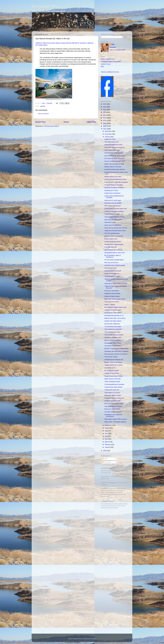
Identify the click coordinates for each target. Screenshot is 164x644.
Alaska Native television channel (115, 217)
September (108, 425)
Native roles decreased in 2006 (114, 164)
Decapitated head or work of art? (115, 253)
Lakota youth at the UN (112, 390)
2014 (105, 110)
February (108, 444)
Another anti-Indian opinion (113, 321)
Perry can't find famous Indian (114, 404)
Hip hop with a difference (112, 324)
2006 (105, 451)
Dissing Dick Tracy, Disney (113, 343)
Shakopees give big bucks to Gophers (116, 351)
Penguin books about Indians (114, 376)
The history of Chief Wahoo (113, 346)
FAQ (102, 67)
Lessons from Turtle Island (113, 271)
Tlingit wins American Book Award (115, 231)
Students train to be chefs (112, 401)
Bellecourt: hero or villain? (113, 395)
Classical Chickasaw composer (114, 188)
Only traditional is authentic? (113, 329)
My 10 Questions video (112, 371)
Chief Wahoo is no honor (112, 393)
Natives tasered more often (113, 177)
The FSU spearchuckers (112, 233)
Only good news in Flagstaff (113, 406)
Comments (106, 462)
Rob (44, 103)
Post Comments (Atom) (51, 126)
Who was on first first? (111, 263)
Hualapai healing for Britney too (114, 398)
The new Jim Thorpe (111, 357)
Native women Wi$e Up (112, 274)
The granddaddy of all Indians (114, 185)
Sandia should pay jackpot (113, 242)
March (107, 442)
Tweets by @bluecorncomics (110, 72)
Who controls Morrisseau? (113, 206)
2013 (105, 112)
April (106, 439)
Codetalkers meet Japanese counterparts (113, 415)
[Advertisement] (114, 525)
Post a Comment (43, 114)
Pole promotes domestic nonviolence (116, 354)
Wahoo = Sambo (110, 305)
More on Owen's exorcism (113, 340)
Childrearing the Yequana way (114, 360)
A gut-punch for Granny (112, 302)
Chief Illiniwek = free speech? (114, 153)
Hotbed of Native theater (112, 296)
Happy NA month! (110, 139)
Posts (105, 459)
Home (66, 122)
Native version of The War (113, 379)
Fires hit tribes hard (111, 268)
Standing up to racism (111, 190)
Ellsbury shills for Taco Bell (113, 167)
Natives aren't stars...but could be (115, 318)
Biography (113, 47)
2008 (105, 126)
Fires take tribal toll (110, 247)
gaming (43, 106)
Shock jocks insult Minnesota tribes (115, 179)
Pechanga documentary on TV (114, 316)
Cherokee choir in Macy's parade (115, 265)
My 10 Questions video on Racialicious (113, 256)
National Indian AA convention (114, 236)
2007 (105, 129)
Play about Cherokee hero (113, 337)
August (107, 428)
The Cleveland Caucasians (113, 326)
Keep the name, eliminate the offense (116, 182)
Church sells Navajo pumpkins (114, 335)
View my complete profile (118, 50)
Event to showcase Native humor (115, 156)
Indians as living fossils (112, 373)
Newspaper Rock (46, 7)
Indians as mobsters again (113, 310)
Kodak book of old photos (112, 193)
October (107, 137)
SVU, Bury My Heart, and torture (115, 158)
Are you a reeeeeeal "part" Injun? (115, 161)
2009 (105, 123)
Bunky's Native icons (111, 239)
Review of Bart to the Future (113, 362)
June (106, 433)
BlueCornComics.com (108, 59)
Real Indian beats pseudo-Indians (115, 299)
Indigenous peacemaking (112, 293)
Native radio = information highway (115, 422)
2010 (105, 121)
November (108, 134)
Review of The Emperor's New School (116, 349)
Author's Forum (106, 64)
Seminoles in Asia (110, 222)
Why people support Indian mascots (116, 419)
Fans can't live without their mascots (116, 228)
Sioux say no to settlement (113, 225)
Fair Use (104, 490)
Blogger (93, 639)
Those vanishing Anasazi (112, 382)
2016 (105, 104)
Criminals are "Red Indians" (113, 313)
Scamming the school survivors (114, 211)
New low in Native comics (112, 409)
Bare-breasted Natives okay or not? (116, 307)
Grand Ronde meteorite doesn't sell (116, 209)
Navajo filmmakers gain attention (115, 169)
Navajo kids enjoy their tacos (113, 145)
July (106, 431)
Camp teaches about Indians (113, 387)
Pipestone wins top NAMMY (113, 203)
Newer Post (40, 122)
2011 (105, 118)
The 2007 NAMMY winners (113, 412)
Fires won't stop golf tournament (115, 147)
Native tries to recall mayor (113, 200)
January (107, 447)
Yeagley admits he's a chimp (113, 365)
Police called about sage (112, 150)
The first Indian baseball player (114, 260)
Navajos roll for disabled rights (114, 244)
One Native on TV (110, 368)
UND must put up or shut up (113, 250)
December (108, 131)
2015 (105, 107)
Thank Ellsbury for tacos (112, 214)
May (106, 436)
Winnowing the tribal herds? (113, 220)
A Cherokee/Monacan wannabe (114, 384)
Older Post (91, 122)
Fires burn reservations (112, 291)
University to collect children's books (116, 284)
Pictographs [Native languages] (111, 62)
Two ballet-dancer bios (112, 142)
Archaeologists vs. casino (112, 276)
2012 (105, 115)
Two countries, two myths (112, 332)
